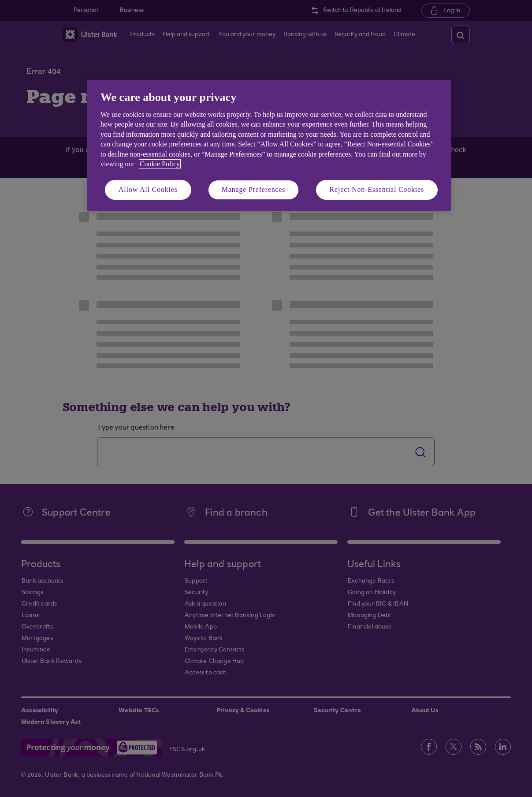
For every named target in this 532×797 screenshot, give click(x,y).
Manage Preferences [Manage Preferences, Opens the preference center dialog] (254, 189)
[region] (269, 145)
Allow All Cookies (148, 189)
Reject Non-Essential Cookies (377, 189)
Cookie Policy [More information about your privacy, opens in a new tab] (160, 164)
